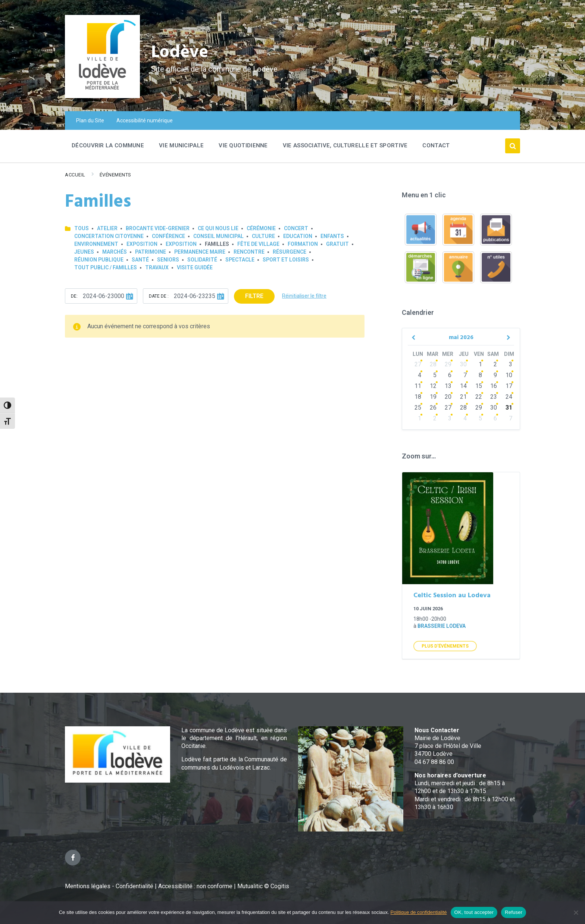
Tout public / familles (106, 267)
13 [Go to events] (448, 386)
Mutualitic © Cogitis (263, 886)
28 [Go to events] (433, 364)
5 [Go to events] (435, 375)
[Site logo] (102, 96)
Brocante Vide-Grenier (158, 228)
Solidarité (202, 260)
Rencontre (249, 252)
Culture (263, 236)
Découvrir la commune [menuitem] (108, 145)
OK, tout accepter (474, 912)
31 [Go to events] (509, 408)
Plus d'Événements (445, 646)
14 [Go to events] (463, 386)
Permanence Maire (200, 252)
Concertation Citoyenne (109, 236)
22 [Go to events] (479, 397)
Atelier (107, 228)
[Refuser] (576, 912)
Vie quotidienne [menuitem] (243, 145)
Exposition (142, 244)
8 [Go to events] (480, 375)
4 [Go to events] (420, 375)
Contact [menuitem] (436, 145)
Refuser (514, 912)
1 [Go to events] (480, 364)
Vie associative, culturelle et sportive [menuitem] (345, 145)
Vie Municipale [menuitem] (181, 145)
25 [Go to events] (418, 408)
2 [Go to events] (495, 364)
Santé (140, 260)
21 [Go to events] (463, 397)
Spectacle (240, 260)
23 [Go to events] (494, 397)
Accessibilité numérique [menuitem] (145, 120)
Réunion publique (99, 260)
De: (74, 296)
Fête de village (258, 244)
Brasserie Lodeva (442, 626)
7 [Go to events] (465, 375)
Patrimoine (151, 252)
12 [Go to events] (433, 386)
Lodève (181, 52)
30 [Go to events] (463, 364)
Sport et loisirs (286, 260)
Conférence (168, 236)
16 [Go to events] (494, 386)
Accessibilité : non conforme (196, 886)
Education (298, 236)
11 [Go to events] (418, 386)
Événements (115, 175)
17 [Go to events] (509, 386)
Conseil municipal (218, 236)
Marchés (115, 252)
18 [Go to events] (418, 397)
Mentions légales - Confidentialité (109, 886)
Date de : (159, 296)
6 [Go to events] (450, 375)
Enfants (332, 236)
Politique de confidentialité (419, 912)
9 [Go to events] (495, 375)
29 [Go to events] (448, 364)
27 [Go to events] (418, 364)
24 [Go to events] (509, 397)
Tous (82, 228)
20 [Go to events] (448, 397)
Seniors (168, 260)
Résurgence (290, 252)
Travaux (157, 267)
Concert (296, 228)
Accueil (75, 175)
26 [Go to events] (433, 408)
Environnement (96, 244)
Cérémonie (261, 228)
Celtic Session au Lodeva (452, 596)
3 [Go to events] (511, 364)
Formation (303, 244)
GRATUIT (337, 244)
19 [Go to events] (433, 397)
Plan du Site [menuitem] (90, 120)
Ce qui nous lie (218, 228)
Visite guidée (195, 267)
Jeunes (84, 252)
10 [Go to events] (509, 375)
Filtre (254, 296)
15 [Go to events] (479, 386)
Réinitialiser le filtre (304, 296)
